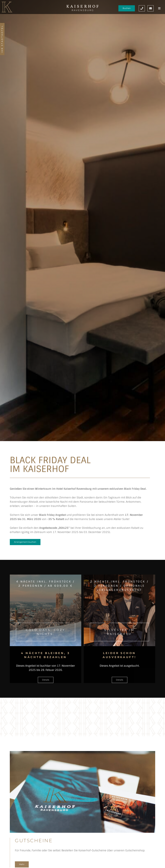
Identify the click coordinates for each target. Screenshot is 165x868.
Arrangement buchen (25, 542)
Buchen (127, 8)
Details (46, 680)
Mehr (22, 864)
